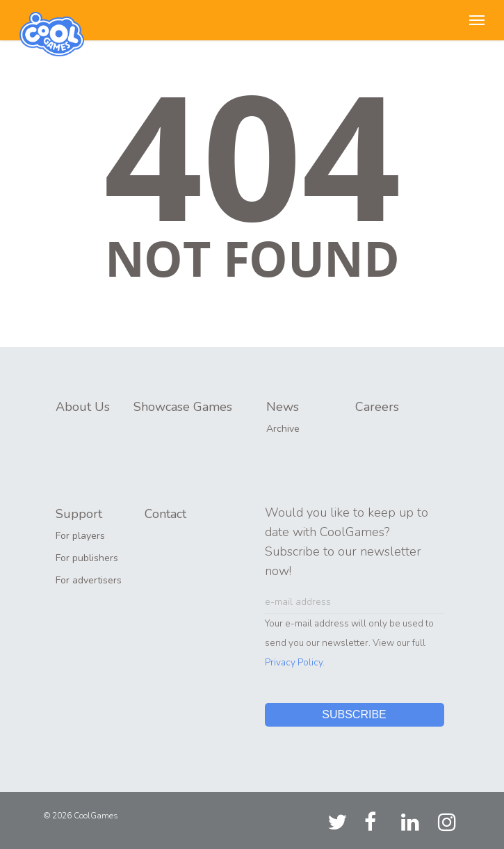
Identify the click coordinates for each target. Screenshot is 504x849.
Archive (283, 429)
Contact (165, 514)
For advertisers (89, 580)
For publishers (87, 558)
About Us (83, 407)
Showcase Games (183, 407)
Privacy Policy (294, 662)
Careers (377, 407)
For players (80, 536)
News (283, 407)
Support (79, 514)
